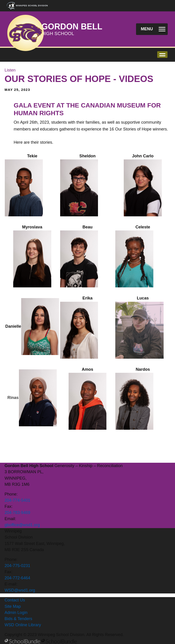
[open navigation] (152, 29)
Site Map (13, 606)
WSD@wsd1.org (20, 590)
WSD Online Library (23, 625)
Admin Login (16, 613)
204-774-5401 (17, 500)
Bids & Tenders (18, 619)
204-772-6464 (17, 578)
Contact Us (15, 600)
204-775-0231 (17, 566)
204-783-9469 (17, 513)
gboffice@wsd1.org (22, 525)
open (162, 55)
